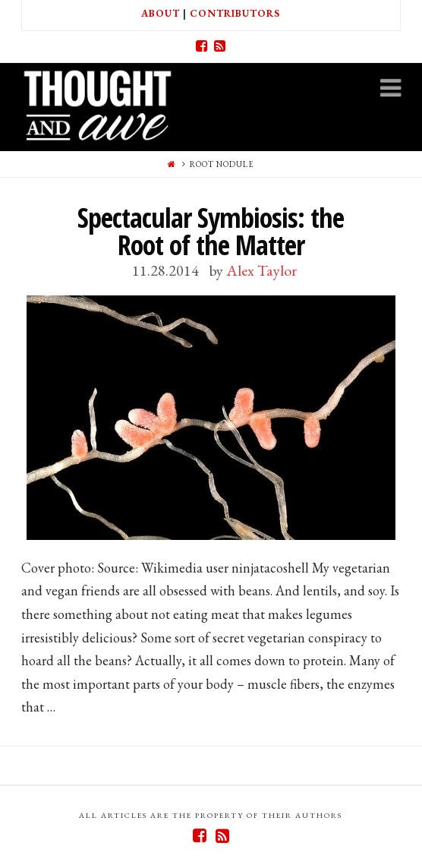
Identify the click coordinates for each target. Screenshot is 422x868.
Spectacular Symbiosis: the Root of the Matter (211, 231)
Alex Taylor (261, 270)
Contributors (235, 13)
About (161, 13)
